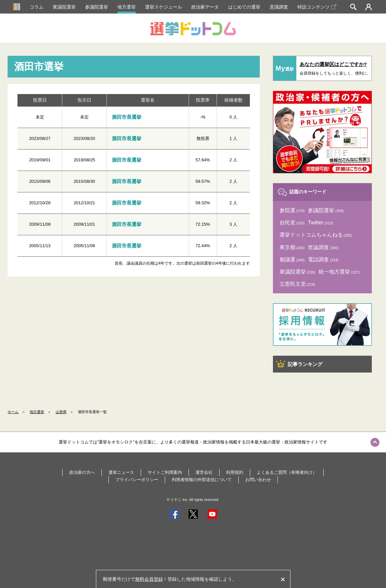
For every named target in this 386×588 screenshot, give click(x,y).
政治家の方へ (82, 472)
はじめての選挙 (244, 7)
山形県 (61, 412)
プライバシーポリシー (137, 480)
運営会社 (204, 472)
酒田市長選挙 (127, 117)
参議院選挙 (97, 7)
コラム (37, 7)
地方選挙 (127, 7)
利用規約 (235, 472)
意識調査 (279, 7)
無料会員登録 (149, 579)
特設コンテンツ (317, 7)
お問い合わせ (258, 480)
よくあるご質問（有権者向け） (287, 472)
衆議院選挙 (64, 7)
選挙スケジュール (163, 7)
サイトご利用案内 (165, 472)
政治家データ (205, 7)
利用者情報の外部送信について (202, 480)
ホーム (13, 412)
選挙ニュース (121, 472)
